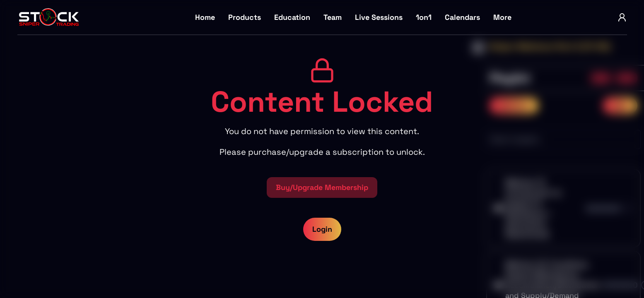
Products (245, 17)
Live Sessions (379, 17)
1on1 (424, 17)
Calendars (462, 17)
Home (205, 17)
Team (333, 17)
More (502, 17)
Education (292, 17)
